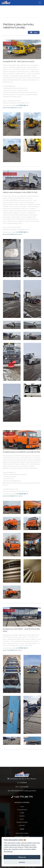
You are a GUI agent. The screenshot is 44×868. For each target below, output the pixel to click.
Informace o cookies (22, 836)
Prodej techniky (22, 822)
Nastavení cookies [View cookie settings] (22, 833)
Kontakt (22, 825)
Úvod (22, 807)
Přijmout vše (22, 857)
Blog (22, 819)
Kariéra (22, 816)
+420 (21, 105)
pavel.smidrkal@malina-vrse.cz (12, 108)
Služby (22, 813)
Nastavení (22, 862)
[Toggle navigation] (40, 3)
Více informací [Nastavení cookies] (8, 851)
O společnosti (22, 810)
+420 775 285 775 (22, 797)
